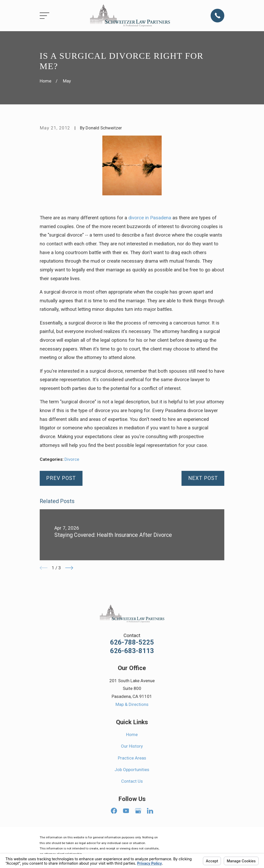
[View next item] (69, 568)
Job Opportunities (132, 770)
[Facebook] (114, 811)
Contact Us (132, 781)
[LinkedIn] (150, 811)
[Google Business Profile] (138, 811)
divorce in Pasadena (150, 218)
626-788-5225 (132, 642)
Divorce (72, 459)
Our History (132, 746)
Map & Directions (132, 704)
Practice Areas (132, 758)
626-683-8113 (132, 651)
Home (132, 735)
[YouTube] (126, 811)
